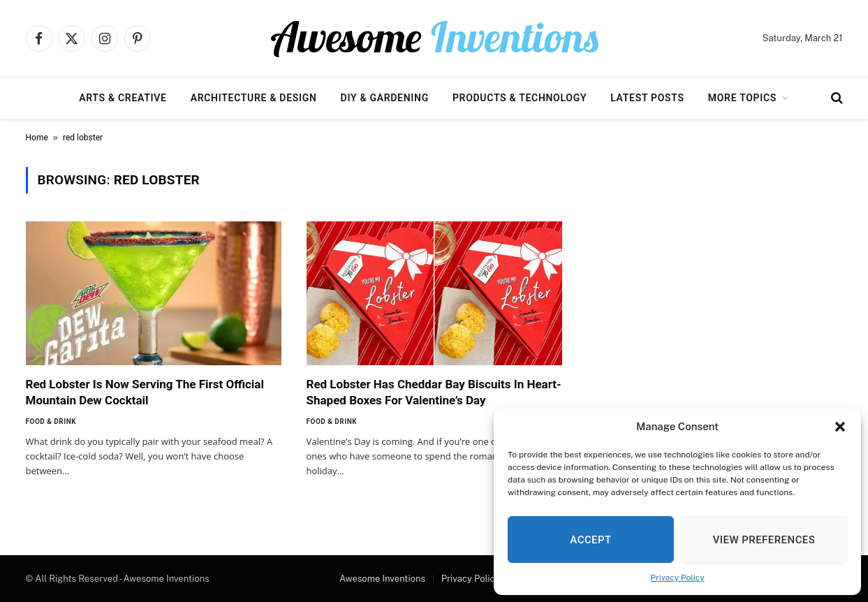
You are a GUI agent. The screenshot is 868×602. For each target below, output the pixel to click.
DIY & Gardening (385, 98)
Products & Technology (520, 98)
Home (37, 138)
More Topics (742, 98)
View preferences (764, 540)
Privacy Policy (677, 578)
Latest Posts (647, 98)
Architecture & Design (254, 98)
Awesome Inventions (382, 579)
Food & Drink (51, 421)
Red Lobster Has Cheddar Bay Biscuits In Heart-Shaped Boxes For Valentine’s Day (434, 392)
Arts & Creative (123, 98)
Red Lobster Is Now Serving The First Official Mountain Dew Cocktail (145, 392)
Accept (590, 540)
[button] (840, 427)
